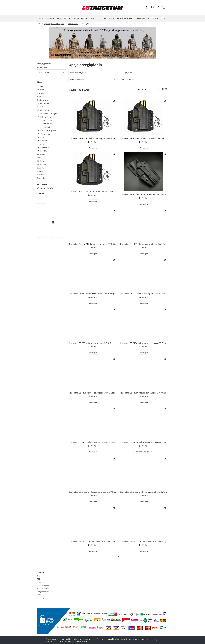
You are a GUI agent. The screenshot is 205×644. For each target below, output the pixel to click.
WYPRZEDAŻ (42, 164)
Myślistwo (41, 161)
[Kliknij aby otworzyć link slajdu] (99, 43)
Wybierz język (42, 67)
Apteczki (44, 144)
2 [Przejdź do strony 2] (118, 557)
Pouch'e (44, 151)
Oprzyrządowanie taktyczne (48, 113)
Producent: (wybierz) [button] (78, 73)
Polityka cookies (43, 592)
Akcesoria (41, 154)
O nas (39, 576)
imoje (39, 595)
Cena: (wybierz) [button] (126, 73)
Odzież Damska (43, 103)
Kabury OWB (48, 120)
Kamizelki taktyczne (48, 130)
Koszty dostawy (43, 588)
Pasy (42, 137)
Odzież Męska (42, 100)
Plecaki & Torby (43, 110)
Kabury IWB (48, 124)
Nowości (40, 175)
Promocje (41, 178)
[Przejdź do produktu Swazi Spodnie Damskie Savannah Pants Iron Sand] (52, 222)
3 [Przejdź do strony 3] (120, 557)
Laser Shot (41, 168)
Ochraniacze (45, 134)
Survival (40, 97)
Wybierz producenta (45, 188)
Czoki (39, 158)
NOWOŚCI (41, 93)
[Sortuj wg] (149, 89)
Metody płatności (43, 585)
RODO (39, 579)
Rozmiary (41, 598)
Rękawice (44, 141)
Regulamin (41, 582)
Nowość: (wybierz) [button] (77, 79)
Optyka (40, 86)
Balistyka (41, 90)
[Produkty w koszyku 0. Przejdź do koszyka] (164, 9)
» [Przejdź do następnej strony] (123, 557)
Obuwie (40, 107)
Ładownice (47, 127)
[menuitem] (42, 18)
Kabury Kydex (46, 117)
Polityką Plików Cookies (106, 639)
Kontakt (40, 171)
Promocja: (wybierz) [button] (128, 79)
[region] (102, 43)
